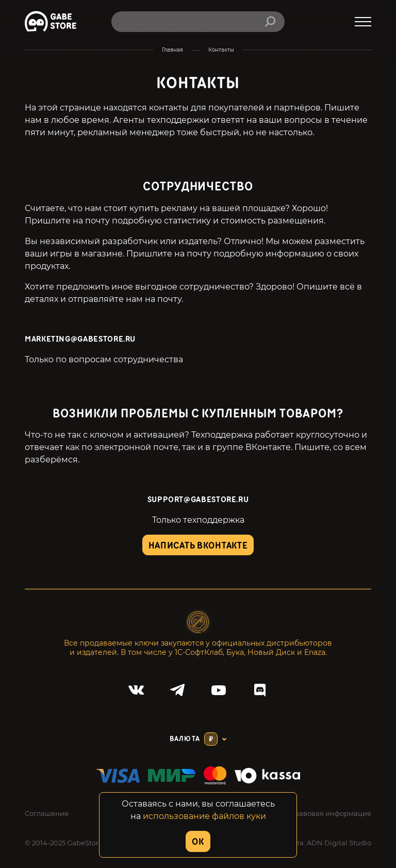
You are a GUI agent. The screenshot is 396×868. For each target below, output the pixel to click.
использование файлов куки (204, 816)
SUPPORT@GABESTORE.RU (198, 500)
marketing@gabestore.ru (80, 339)
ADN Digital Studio (339, 843)
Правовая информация (330, 813)
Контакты (221, 50)
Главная (172, 50)
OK (198, 842)
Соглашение (47, 813)
